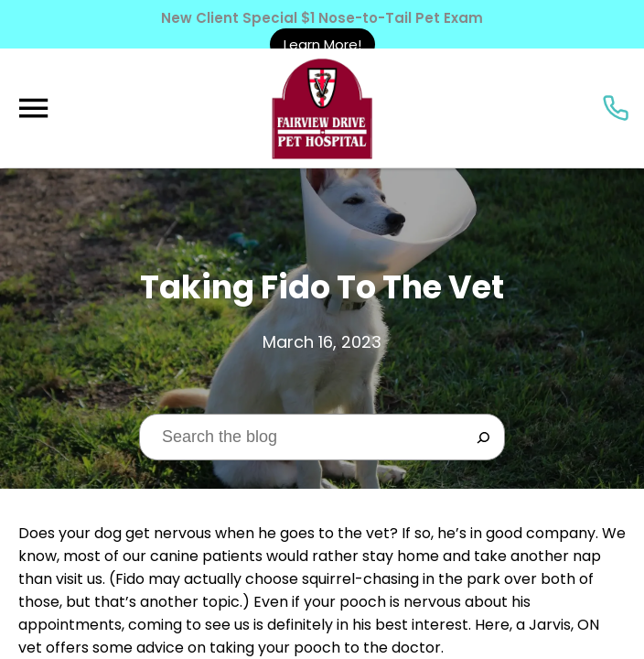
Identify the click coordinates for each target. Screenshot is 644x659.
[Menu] (33, 108)
